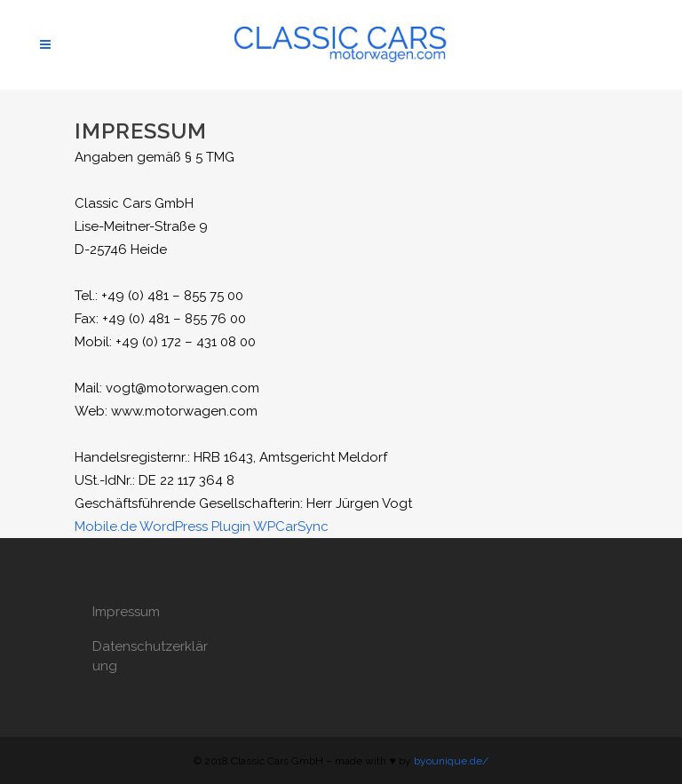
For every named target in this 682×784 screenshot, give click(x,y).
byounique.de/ (451, 761)
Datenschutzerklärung (150, 656)
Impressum (126, 612)
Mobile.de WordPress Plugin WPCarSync (202, 527)
